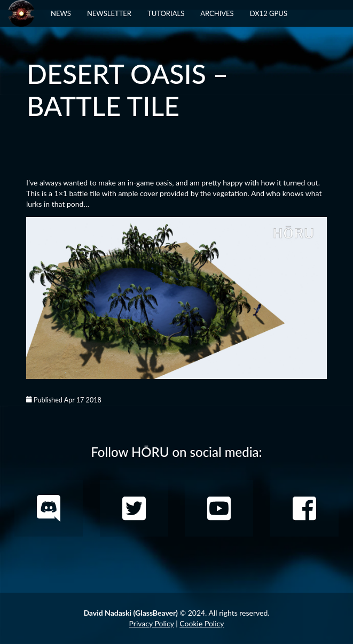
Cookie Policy (202, 623)
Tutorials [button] (166, 13)
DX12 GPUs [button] (269, 13)
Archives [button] (217, 13)
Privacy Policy (152, 623)
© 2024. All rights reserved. (176, 613)
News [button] (61, 13)
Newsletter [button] (109, 13)
